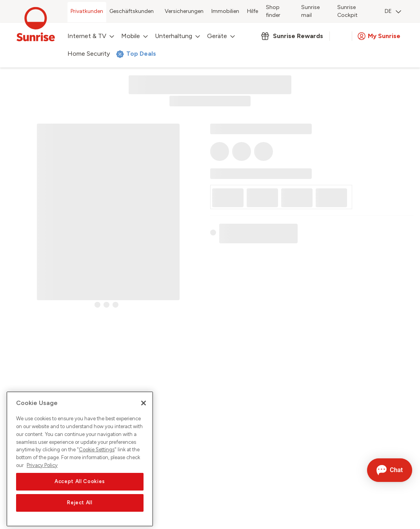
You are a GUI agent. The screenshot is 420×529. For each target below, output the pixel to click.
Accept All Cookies (80, 490)
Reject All (80, 511)
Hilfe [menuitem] (253, 11)
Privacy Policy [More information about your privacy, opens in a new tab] (42, 474)
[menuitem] (393, 12)
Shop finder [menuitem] (273, 11)
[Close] (144, 412)
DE (393, 11)
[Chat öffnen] (390, 470)
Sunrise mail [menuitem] (310, 11)
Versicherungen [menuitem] (184, 11)
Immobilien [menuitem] (225, 11)
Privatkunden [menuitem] (87, 11)
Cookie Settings (97, 458)
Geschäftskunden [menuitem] (132, 11)
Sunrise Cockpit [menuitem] (347, 11)
